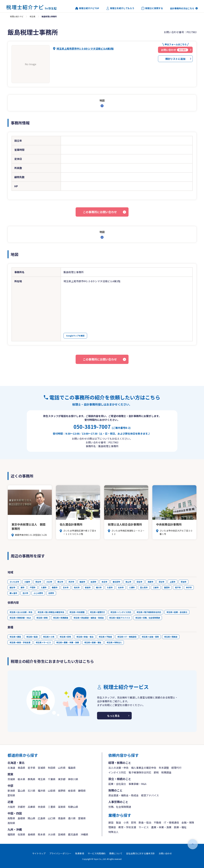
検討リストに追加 (175, 59)
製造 (118, 822)
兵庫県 (32, 807)
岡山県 (32, 818)
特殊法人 (113, 832)
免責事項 (80, 853)
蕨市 (23, 587)
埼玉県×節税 (42, 618)
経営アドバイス (150, 795)
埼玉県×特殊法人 (114, 642)
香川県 (72, 818)
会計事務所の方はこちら (182, 8)
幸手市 (189, 587)
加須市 (93, 582)
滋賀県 (62, 807)
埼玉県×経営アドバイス (120, 618)
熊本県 (42, 834)
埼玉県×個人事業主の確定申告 (51, 612)
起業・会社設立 (117, 784)
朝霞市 (55, 587)
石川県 (32, 791)
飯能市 (82, 582)
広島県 (42, 818)
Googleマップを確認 (75, 336)
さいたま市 (14, 582)
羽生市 (139, 582)
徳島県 (62, 818)
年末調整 (164, 768)
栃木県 (21, 779)
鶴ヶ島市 (13, 593)
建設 (111, 822)
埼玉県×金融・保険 (150, 637)
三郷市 (156, 587)
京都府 (21, 807)
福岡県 (11, 834)
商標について (116, 853)
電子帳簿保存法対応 (140, 772)
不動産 (158, 822)
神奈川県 (73, 779)
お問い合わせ (165, 853)
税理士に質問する (152, 8)
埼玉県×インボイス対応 (121, 612)
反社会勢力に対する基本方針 (141, 853)
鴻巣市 (150, 582)
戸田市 (33, 587)
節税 (156, 772)
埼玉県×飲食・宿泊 (85, 637)
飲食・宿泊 (145, 822)
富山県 (21, 791)
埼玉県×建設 (15, 637)
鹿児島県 (73, 834)
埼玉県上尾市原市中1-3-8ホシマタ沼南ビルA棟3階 (85, 49)
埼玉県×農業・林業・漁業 (68, 642)
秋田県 (52, 768)
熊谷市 (38, 582)
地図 (102, 100)
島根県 (21, 818)
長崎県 (32, 834)
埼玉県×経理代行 (98, 612)
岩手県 (32, 768)
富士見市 (144, 587)
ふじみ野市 (38, 593)
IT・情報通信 (171, 822)
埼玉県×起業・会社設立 (177, 612)
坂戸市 (178, 587)
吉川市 (25, 593)
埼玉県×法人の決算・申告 (21, 612)
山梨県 (52, 791)
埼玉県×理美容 (171, 637)
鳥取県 (11, 818)
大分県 (52, 834)
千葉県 (52, 779)
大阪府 (11, 807)
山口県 (52, 818)
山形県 (62, 768)
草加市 (184, 582)
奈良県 (42, 807)
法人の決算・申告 (118, 768)
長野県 (62, 791)
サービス (144, 827)
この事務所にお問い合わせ (100, 212)
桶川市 (99, 587)
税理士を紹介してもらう (120, 8)
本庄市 (104, 582)
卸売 (134, 822)
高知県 (11, 823)
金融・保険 (188, 822)
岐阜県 (72, 791)
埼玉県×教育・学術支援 (20, 642)
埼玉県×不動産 (105, 637)
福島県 (72, 768)
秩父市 (60, 582)
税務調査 (166, 772)
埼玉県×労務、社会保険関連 (148, 618)
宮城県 (42, 768)
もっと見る (113, 716)
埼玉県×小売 (49, 637)
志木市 (66, 587)
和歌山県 (73, 807)
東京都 (62, 779)
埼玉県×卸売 (65, 637)
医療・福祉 (180, 827)
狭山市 (128, 582)
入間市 (44, 587)
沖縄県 (84, 834)
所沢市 (71, 582)
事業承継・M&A (137, 784)
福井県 (42, 791)
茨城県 (11, 779)
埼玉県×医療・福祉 (93, 642)
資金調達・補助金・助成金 (124, 795)
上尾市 (172, 582)
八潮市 (132, 587)
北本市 (121, 587)
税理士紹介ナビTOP (87, 8)
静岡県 (82, 791)
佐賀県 (21, 834)
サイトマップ (39, 853)
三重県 (52, 807)
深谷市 (161, 582)
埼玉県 (32, 16)
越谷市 (12, 587)
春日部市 (116, 582)
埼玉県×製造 (32, 637)
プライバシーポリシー (60, 853)
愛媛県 (82, 818)
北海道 (11, 768)
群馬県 (32, 779)
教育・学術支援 (127, 827)
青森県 (21, 768)
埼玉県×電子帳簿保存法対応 (149, 612)
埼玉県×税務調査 (61, 618)
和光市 (77, 587)
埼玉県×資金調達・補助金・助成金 (89, 618)
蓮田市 (167, 587)
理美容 (112, 827)
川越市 (27, 582)
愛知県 (11, 795)
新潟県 (11, 791)
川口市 (49, 582)
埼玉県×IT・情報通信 (127, 637)
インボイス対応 (117, 772)
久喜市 (110, 587)
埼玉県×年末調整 (77, 612)
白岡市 (51, 593)
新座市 (88, 587)
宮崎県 (62, 834)
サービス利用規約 (97, 853)
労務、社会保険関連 (120, 807)
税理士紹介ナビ (17, 16)
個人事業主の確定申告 (144, 768)
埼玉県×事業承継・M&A (20, 618)
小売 (126, 822)
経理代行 (176, 768)
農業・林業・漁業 (161, 827)
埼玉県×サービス (43, 642)
